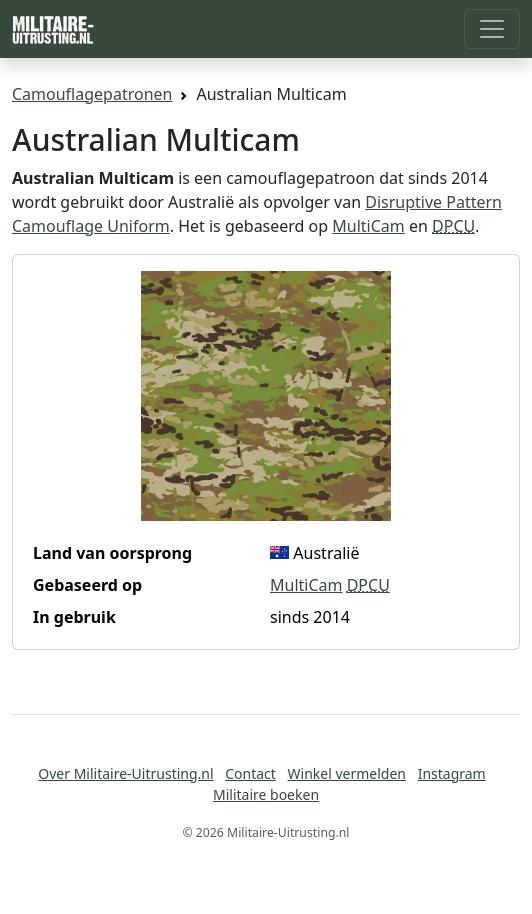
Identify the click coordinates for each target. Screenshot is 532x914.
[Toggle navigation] (492, 29)
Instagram (452, 773)
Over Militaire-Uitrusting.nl (125, 773)
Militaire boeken (266, 794)
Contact (250, 773)
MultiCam (368, 226)
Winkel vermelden (347, 773)
